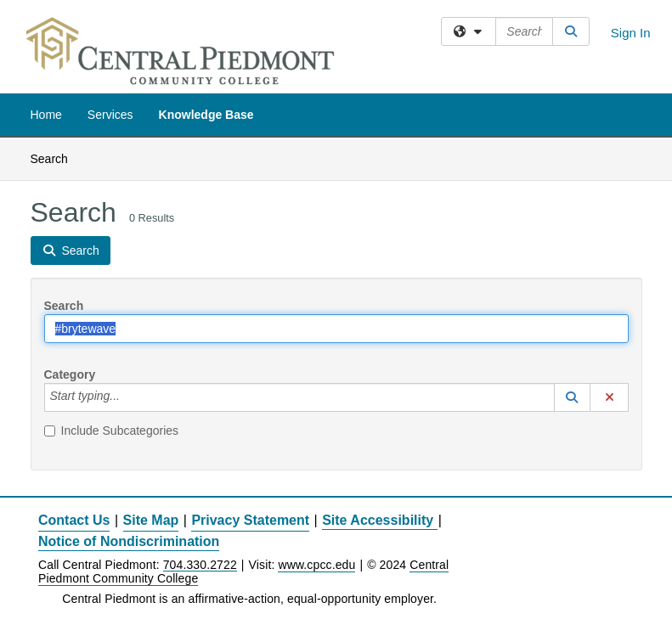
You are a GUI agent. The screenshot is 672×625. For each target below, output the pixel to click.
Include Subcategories (112, 431)
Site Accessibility (378, 520)
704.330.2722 (200, 565)
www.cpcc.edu (316, 565)
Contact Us (74, 520)
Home (46, 115)
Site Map (151, 520)
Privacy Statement (250, 520)
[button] (573, 397)
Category (70, 374)
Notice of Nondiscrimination (129, 541)
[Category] (129, 397)
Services (110, 115)
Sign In (631, 33)
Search (56, 158)
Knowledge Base (206, 115)
